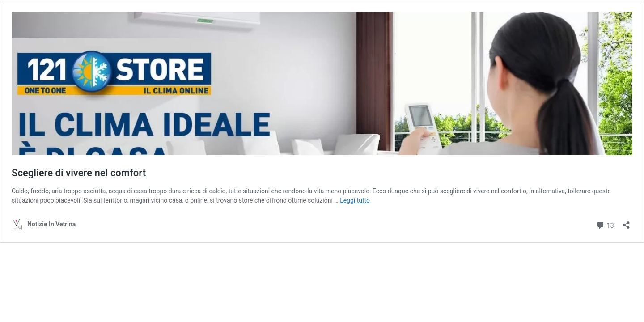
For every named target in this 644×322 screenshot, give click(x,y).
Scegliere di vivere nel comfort (79, 173)
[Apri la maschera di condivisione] (626, 222)
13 (605, 224)
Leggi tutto (355, 200)
